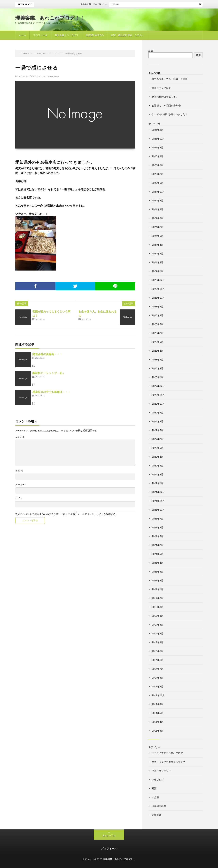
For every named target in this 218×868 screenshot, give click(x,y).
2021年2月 (158, 580)
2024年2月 (158, 262)
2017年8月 (158, 625)
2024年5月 (158, 236)
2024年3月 (158, 253)
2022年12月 (158, 386)
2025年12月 (158, 139)
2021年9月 (158, 519)
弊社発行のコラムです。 (165, 97)
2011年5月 (158, 713)
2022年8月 (158, 421)
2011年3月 (158, 731)
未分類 (155, 797)
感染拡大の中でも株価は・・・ (51, 392)
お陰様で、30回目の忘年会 (166, 105)
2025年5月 (158, 183)
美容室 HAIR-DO (95, 35)
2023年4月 (158, 351)
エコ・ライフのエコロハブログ (168, 762)
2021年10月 (158, 510)
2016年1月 (158, 660)
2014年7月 (158, 669)
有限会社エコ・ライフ (67, 35)
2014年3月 (158, 678)
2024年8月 (158, 209)
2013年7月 (158, 686)
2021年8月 (158, 527)
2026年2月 (158, 130)
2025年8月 (158, 156)
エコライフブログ (161, 88)
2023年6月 (158, 333)
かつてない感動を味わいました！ (170, 114)
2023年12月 (158, 280)
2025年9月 (158, 147)
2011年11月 (158, 695)
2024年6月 (158, 227)
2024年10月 (158, 192)
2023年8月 (158, 315)
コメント (20, 437)
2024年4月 (158, 245)
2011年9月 (158, 704)
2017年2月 (158, 642)
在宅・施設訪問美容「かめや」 (128, 35)
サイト (19, 498)
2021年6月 (158, 545)
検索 (151, 51)
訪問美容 (157, 815)
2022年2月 (158, 474)
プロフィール (40, 35)
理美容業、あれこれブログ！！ (50, 18)
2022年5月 (158, 448)
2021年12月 (158, 492)
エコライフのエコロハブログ (46, 76)
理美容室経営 (159, 806)
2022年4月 (158, 457)
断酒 (154, 788)
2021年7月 (158, 536)
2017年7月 (158, 633)
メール (20, 484)
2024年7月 (158, 218)
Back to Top (109, 835)
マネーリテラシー (161, 771)
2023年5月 (158, 342)
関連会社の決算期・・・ (47, 354)
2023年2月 (158, 368)
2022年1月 (158, 483)
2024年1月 (158, 271)
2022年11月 (158, 395)
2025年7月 (158, 165)
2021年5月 (158, 554)
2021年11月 (158, 501)
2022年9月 (158, 413)
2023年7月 (158, 324)
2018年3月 (158, 616)
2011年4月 (158, 722)
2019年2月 (158, 598)
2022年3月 (158, 466)
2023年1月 (158, 377)
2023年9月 (158, 306)
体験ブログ (158, 780)
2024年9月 (158, 200)
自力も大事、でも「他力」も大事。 (103, 4)
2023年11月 (158, 289)
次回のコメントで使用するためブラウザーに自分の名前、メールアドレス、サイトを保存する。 (67, 514)
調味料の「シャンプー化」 (49, 373)
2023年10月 (158, 298)
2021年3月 (158, 572)
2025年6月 (158, 174)
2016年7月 (158, 651)
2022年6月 (158, 439)
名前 (19, 471)
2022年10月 (158, 404)
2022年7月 (158, 430)
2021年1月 (158, 589)
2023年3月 (158, 359)
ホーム (22, 35)
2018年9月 (158, 607)
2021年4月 (158, 563)
